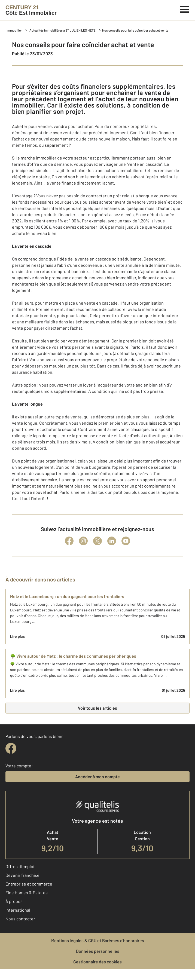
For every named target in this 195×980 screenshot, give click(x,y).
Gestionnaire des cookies (97, 962)
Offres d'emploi (20, 866)
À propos (14, 901)
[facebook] (11, 748)
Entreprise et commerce (29, 884)
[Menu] (185, 9)
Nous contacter (20, 919)
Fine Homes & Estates (27, 892)
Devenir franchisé (22, 875)
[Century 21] (31, 10)
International (18, 910)
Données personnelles (98, 951)
